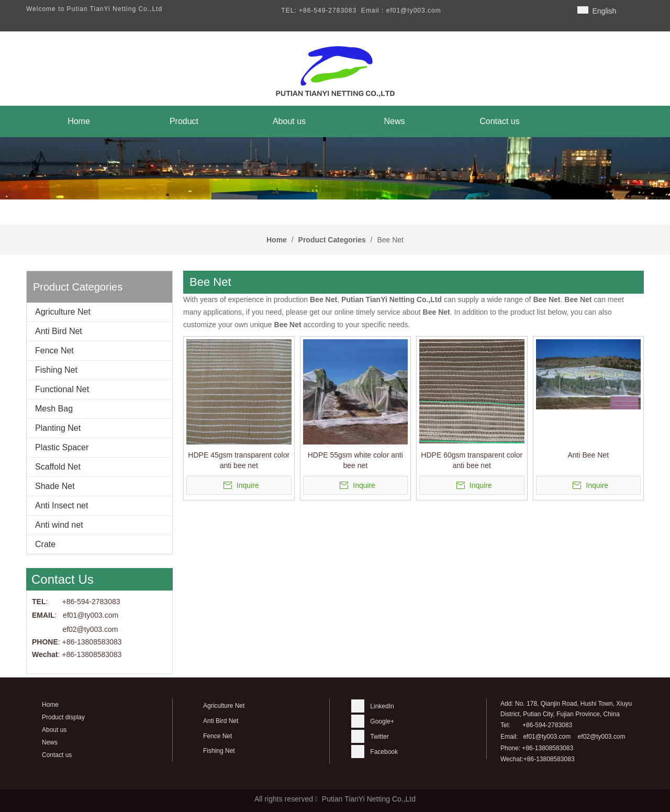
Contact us (57, 755)
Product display (63, 717)
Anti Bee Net (588, 455)
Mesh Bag (54, 409)
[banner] (335, 168)
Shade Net (55, 486)
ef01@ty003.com (547, 737)
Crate (45, 544)
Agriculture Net (63, 312)
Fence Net (54, 351)
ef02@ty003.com (90, 629)
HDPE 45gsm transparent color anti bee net (239, 460)
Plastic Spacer (62, 447)
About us (54, 730)
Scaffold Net (58, 467)
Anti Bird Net (59, 331)
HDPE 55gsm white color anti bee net (355, 460)
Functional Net (62, 389)
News (50, 742)
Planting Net (58, 428)
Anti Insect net (62, 505)
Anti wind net (59, 525)
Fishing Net (56, 370)
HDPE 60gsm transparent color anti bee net (472, 460)
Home (50, 705)
